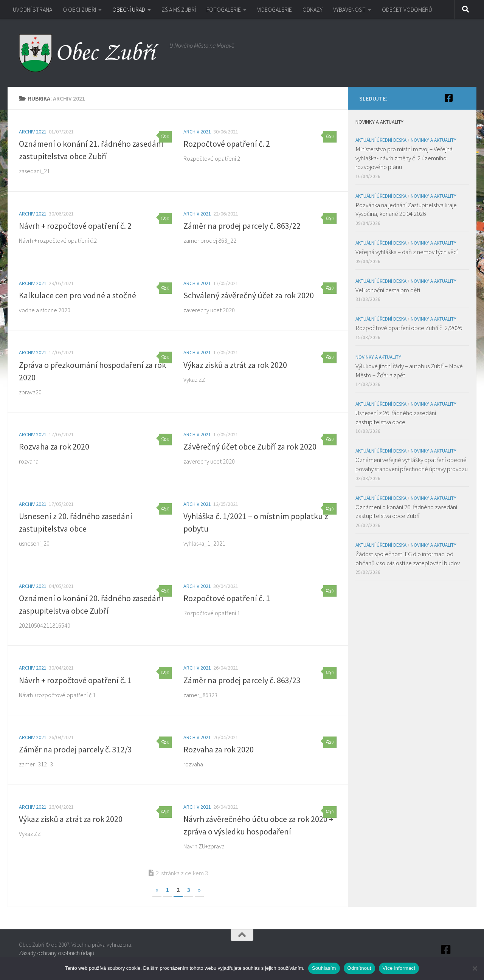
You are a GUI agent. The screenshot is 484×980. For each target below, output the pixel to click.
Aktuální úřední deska (381, 140)
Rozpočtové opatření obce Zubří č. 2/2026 (409, 328)
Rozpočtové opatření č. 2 (227, 144)
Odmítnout (359, 968)
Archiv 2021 (33, 132)
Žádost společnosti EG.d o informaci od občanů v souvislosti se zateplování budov (408, 558)
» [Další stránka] (199, 890)
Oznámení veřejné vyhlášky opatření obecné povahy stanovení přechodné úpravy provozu (412, 464)
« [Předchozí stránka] (157, 890)
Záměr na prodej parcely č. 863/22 (242, 226)
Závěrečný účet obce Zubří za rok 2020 (250, 447)
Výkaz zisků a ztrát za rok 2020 (235, 365)
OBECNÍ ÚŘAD (129, 9)
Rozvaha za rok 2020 (54, 447)
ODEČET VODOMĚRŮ (407, 9)
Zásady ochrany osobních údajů (57, 953)
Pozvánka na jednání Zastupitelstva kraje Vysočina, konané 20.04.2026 (406, 209)
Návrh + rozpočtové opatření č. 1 (75, 680)
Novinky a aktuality (434, 140)
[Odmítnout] (475, 968)
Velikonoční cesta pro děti (388, 290)
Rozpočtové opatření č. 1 (227, 598)
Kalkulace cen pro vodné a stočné (78, 295)
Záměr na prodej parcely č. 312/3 (75, 749)
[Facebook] (448, 98)
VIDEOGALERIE (275, 9)
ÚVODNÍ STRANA (33, 9)
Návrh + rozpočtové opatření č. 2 (75, 226)
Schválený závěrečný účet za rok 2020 (249, 295)
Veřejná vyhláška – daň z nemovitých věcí (406, 252)
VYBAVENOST (349, 9)
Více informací (399, 968)
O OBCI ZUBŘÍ (79, 9)
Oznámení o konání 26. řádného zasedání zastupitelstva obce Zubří (406, 512)
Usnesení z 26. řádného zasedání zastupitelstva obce (396, 417)
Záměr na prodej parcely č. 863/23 (242, 680)
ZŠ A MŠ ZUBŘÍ (179, 9)
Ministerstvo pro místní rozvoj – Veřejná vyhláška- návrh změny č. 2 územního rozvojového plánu (404, 158)
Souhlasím (324, 968)
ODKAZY (313, 9)
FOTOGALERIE (224, 9)
